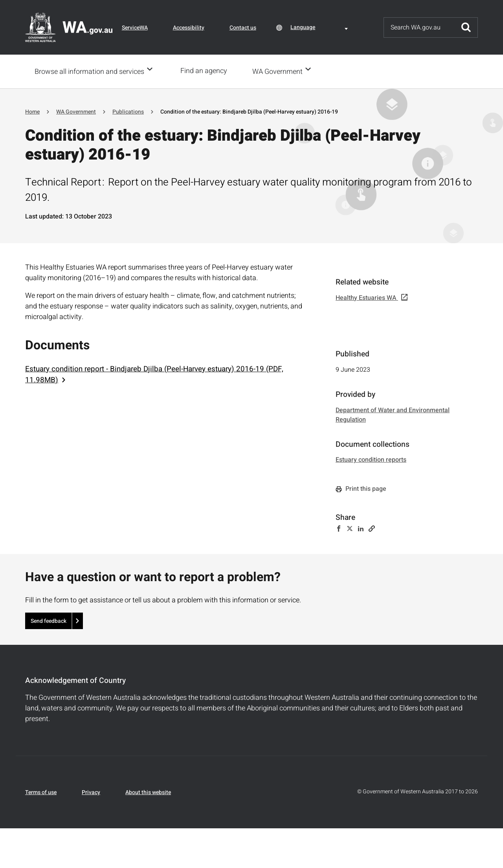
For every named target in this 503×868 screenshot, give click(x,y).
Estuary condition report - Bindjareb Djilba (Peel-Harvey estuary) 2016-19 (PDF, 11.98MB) (154, 374)
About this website (148, 792)
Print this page (361, 488)
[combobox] (320, 27)
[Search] (419, 28)
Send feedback (49, 620)
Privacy (91, 792)
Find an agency (206, 71)
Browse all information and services (89, 71)
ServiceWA (135, 28)
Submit (466, 28)
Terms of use (41, 792)
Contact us (243, 28)
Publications (128, 111)
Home (32, 111)
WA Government (280, 71)
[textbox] (320, 27)
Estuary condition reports (371, 459)
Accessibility (189, 28)
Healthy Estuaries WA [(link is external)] (372, 297)
